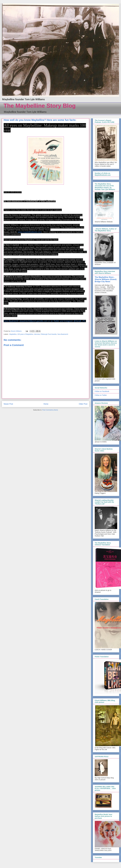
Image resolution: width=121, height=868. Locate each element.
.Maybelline (13, 334)
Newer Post (8, 404)
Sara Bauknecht (63, 334)
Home (46, 404)
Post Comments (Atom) (50, 410)
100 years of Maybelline (25, 334)
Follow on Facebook (102, 391)
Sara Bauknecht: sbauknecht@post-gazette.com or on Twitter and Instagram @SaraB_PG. (45, 321)
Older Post (83, 404)
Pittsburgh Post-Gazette (49, 334)
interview (37, 334)
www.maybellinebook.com (30, 232)
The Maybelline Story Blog (40, 106)
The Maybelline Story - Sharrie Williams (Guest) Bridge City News (106, 279)
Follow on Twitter (101, 395)
